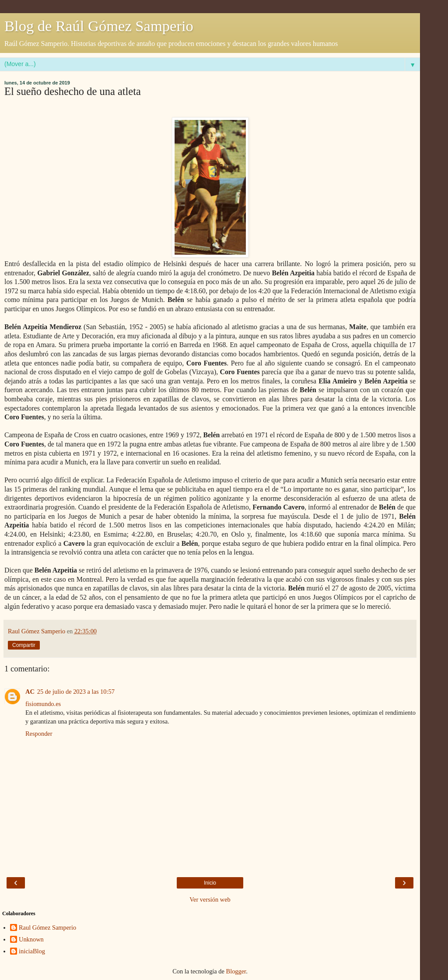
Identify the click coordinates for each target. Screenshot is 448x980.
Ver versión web (210, 899)
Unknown (31, 939)
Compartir (24, 645)
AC (30, 692)
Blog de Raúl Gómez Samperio (99, 26)
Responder (39, 734)
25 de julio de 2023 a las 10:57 (76, 692)
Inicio (210, 883)
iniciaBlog (32, 951)
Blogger (236, 971)
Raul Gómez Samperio (47, 927)
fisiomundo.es (43, 704)
